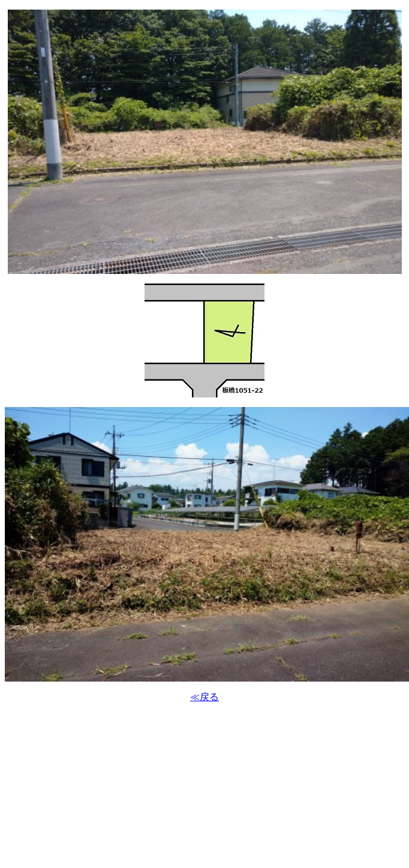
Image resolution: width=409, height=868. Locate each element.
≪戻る (204, 697)
